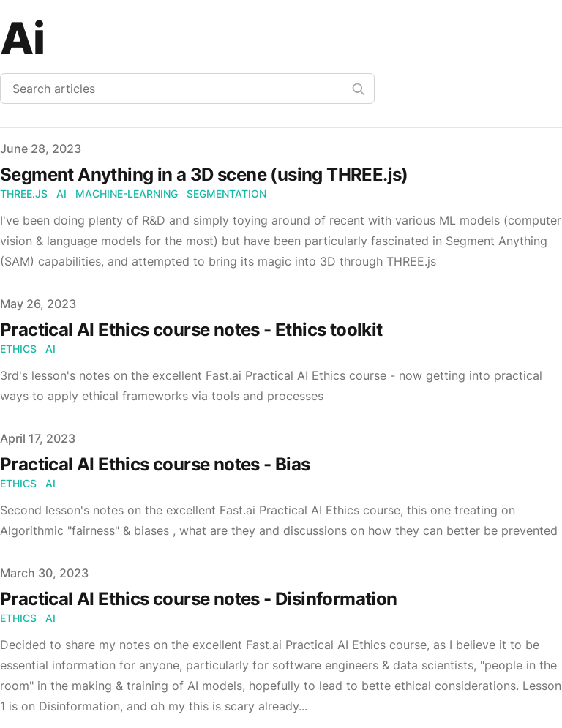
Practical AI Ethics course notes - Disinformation (199, 599)
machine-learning (127, 194)
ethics (18, 349)
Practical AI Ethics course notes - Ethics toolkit (191, 330)
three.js (24, 194)
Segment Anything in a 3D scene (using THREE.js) (204, 175)
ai (61, 194)
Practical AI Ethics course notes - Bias (155, 464)
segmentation (226, 194)
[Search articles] (187, 89)
